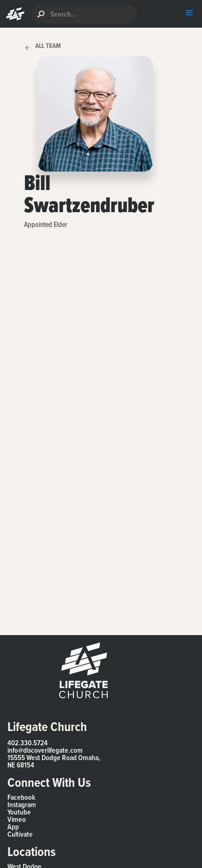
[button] (13, 14)
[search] (84, 14)
